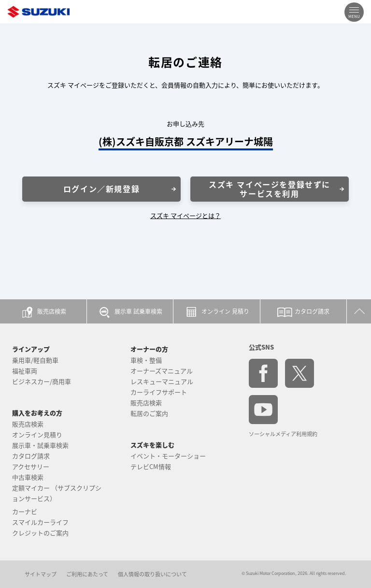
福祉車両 (25, 371)
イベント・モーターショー (168, 456)
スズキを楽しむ (152, 445)
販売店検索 (28, 424)
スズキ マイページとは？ (185, 215)
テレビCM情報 (151, 466)
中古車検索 (28, 477)
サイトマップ (41, 574)
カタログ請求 (31, 456)
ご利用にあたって (87, 574)
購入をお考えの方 (37, 413)
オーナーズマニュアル (162, 371)
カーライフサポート (159, 392)
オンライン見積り (37, 434)
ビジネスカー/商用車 (42, 381)
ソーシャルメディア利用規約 (283, 434)
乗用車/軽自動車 (35, 360)
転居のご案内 (149, 413)
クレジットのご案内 (40, 533)
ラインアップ (31, 349)
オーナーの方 (149, 349)
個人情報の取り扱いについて (152, 574)
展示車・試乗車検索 (40, 445)
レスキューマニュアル (162, 381)
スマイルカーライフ (40, 522)
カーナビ (25, 511)
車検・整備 (146, 360)
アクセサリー (31, 466)
